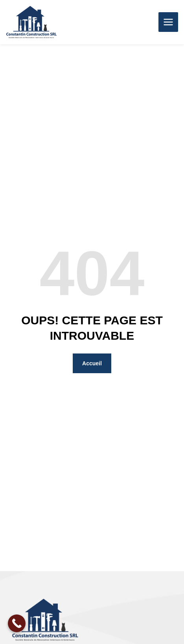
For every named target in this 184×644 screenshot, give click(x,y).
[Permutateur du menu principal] (168, 22)
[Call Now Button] (17, 623)
